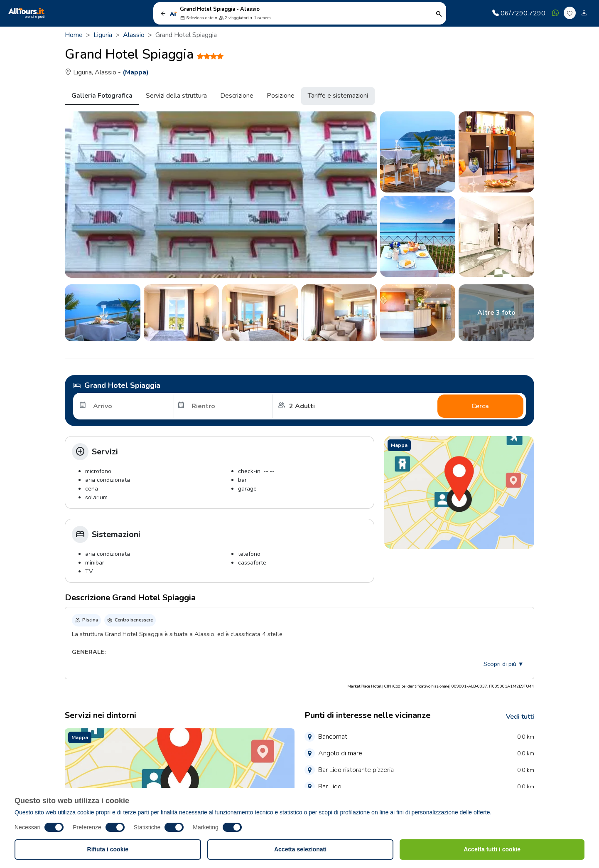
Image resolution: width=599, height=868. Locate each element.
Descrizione (237, 96)
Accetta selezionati (300, 849)
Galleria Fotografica (102, 96)
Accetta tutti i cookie (492, 849)
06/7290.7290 (519, 13)
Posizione (281, 96)
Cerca (480, 406)
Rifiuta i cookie (108, 849)
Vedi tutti (520, 717)
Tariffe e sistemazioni (338, 96)
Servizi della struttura (176, 96)
